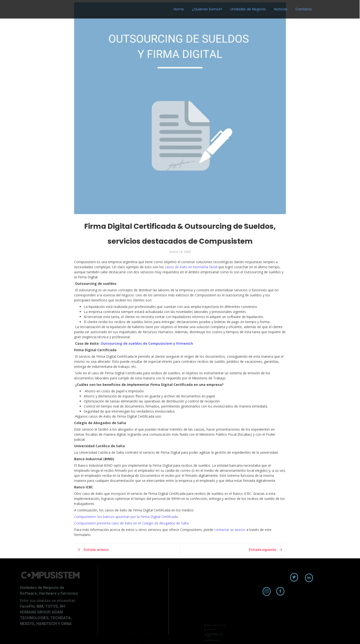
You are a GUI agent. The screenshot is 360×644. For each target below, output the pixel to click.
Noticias (254, 9)
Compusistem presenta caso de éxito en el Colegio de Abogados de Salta (131, 523)
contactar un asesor (229, 530)
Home (152, 9)
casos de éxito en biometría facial (191, 267)
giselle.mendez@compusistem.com (215, 624)
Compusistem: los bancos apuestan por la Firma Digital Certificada (126, 517)
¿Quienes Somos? (180, 9)
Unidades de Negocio (222, 9)
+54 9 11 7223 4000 (213, 626)
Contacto (277, 9)
